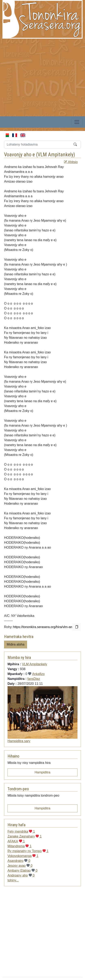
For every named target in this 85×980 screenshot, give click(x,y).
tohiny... (13, 880)
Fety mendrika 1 (21, 831)
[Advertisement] (38, 77)
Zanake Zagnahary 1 (25, 836)
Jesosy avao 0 (20, 866)
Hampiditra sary (19, 741)
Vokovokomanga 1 (23, 856)
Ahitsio (71, 162)
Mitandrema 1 (20, 846)
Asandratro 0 (19, 861)
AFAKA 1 (16, 841)
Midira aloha (16, 644)
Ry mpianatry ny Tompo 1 (28, 851)
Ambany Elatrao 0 (22, 871)
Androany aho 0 (21, 875)
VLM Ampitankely (56, 155)
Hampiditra (42, 772)
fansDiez (34, 679)
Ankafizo (38, 674)
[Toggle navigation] (77, 122)
